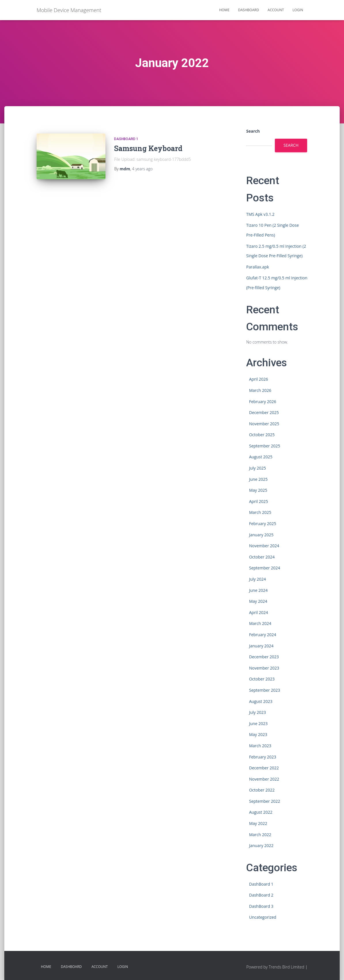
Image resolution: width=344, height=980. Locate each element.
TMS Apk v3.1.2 (260, 214)
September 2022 (264, 801)
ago (142, 169)
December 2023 (264, 657)
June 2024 (258, 590)
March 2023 (260, 746)
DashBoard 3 (261, 906)
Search (253, 131)
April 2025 (258, 501)
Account (276, 10)
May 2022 (258, 823)
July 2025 (257, 468)
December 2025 (264, 412)
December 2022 (264, 768)
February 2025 (262, 524)
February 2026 (262, 402)
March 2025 (260, 512)
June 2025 (258, 479)
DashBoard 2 (261, 895)
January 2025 (261, 535)
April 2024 (258, 612)
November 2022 (264, 779)
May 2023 (258, 734)
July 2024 (257, 579)
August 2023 (261, 701)
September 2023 (264, 690)
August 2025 (261, 457)
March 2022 (260, 835)
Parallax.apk (257, 267)
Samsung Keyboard (148, 148)
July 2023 (257, 712)
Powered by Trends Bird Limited (275, 967)
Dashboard (248, 10)
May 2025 (258, 490)
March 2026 (260, 390)
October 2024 (262, 557)
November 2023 (264, 668)
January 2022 (261, 845)
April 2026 (258, 379)
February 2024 (262, 635)
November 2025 (264, 424)
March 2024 (260, 623)
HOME (224, 10)
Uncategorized (262, 917)
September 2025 (264, 446)
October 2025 (262, 435)
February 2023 (262, 757)
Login (298, 10)
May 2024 (258, 601)
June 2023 (258, 723)
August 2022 (261, 812)
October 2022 (262, 790)
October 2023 (262, 679)
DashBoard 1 (126, 139)
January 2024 (261, 646)
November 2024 (264, 546)
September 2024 (264, 568)
